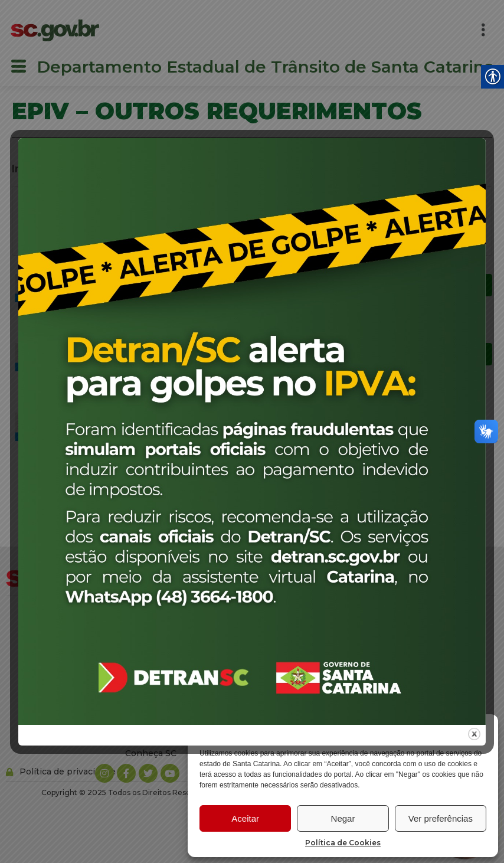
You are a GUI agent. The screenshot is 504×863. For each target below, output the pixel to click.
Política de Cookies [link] (343, 843)
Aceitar (245, 818)
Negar (343, 818)
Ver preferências (441, 818)
